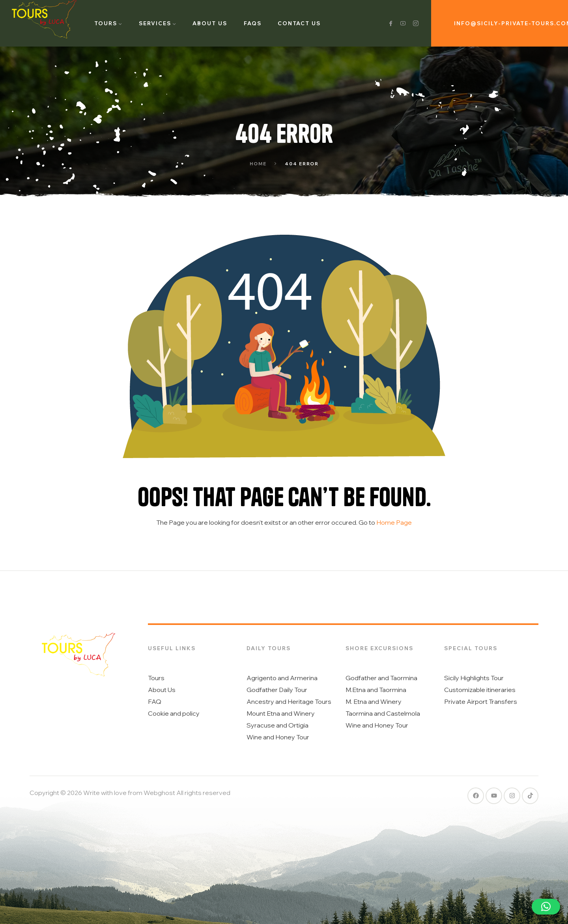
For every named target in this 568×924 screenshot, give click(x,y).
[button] (546, 907)
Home (258, 164)
